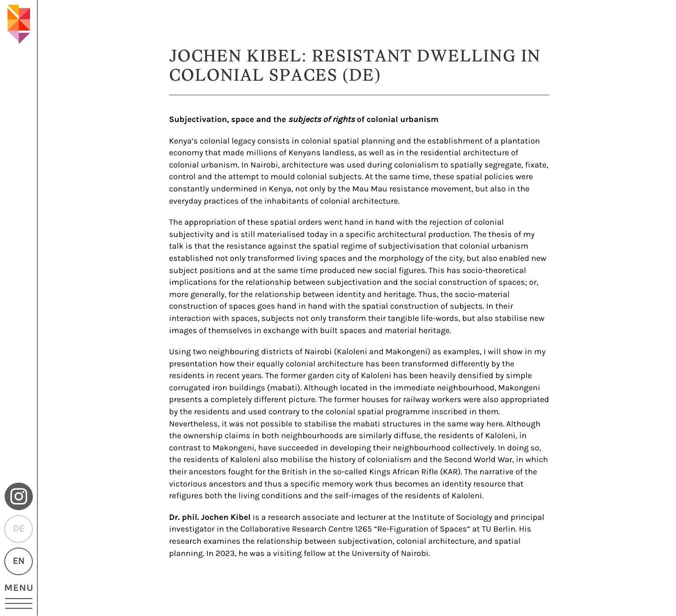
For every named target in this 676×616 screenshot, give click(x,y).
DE (18, 529)
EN (19, 561)
